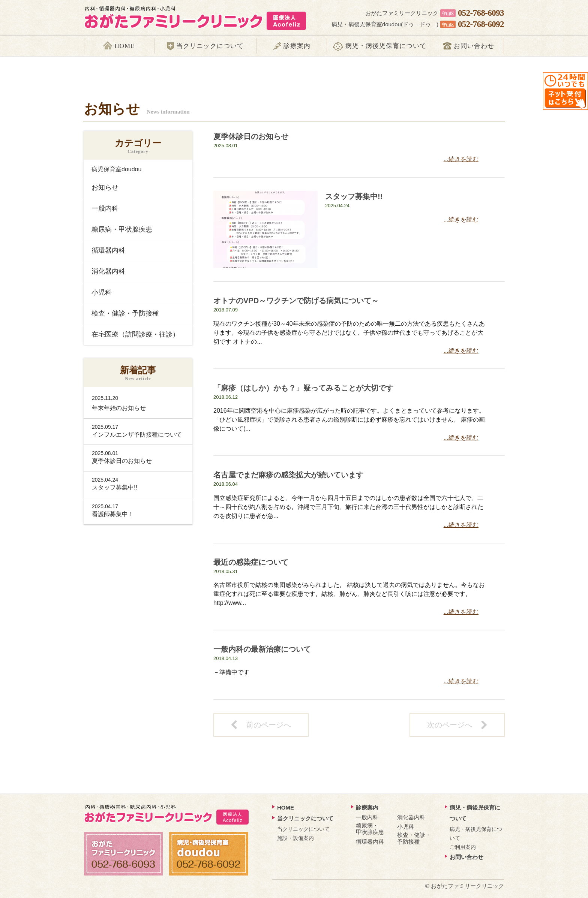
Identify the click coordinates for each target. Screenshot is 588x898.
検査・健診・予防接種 (125, 313)
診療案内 (367, 807)
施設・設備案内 (295, 838)
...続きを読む (461, 159)
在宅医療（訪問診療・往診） (135, 334)
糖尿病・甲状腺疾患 (122, 229)
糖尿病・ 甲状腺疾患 (370, 829)
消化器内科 (108, 271)
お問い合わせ (466, 857)
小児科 (102, 292)
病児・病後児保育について (475, 813)
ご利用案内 (463, 847)
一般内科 (105, 208)
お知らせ (105, 187)
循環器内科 (108, 250)
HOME (286, 807)
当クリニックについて (305, 818)
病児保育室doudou (116, 169)
